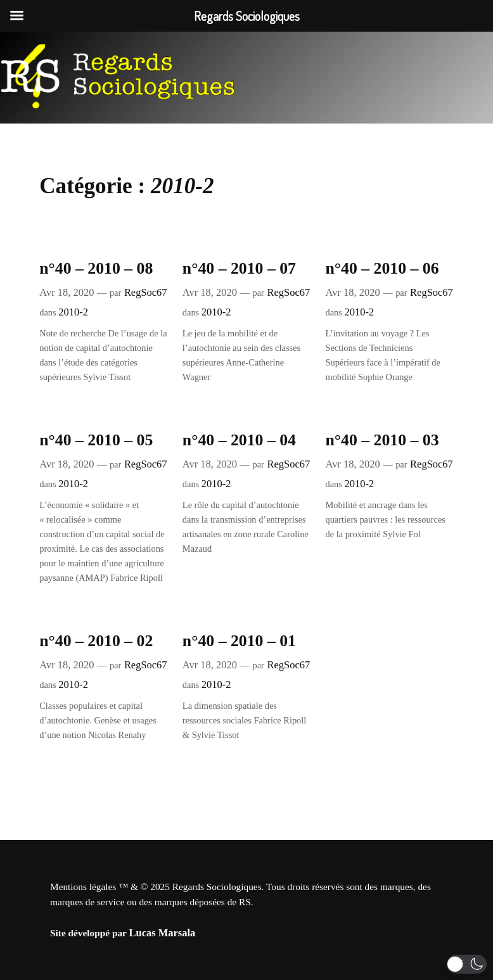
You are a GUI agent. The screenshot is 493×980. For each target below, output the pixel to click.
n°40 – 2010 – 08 (96, 268)
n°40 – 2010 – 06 (382, 268)
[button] (467, 964)
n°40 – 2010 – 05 (96, 440)
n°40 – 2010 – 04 (239, 440)
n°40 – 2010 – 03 (382, 440)
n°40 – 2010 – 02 (96, 641)
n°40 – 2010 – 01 (239, 641)
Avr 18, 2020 (67, 292)
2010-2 (73, 312)
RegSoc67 (146, 292)
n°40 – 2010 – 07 (239, 268)
